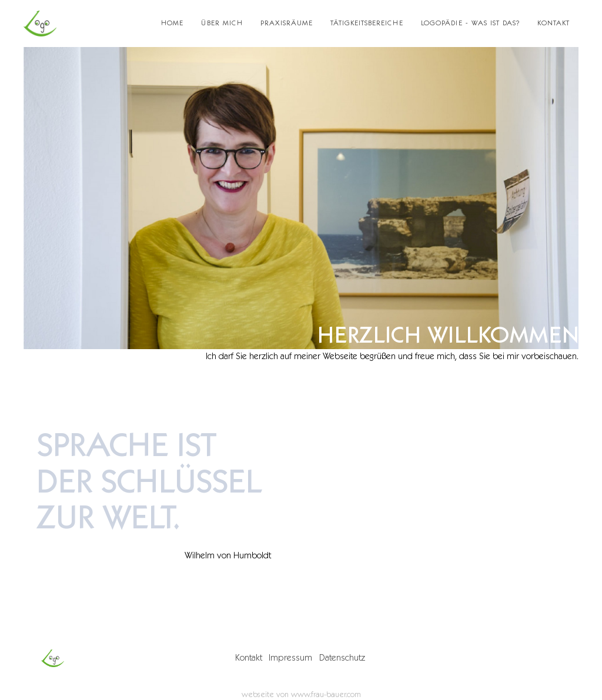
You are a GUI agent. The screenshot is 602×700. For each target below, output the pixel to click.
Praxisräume (287, 23)
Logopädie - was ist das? (470, 23)
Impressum (290, 658)
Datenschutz (342, 658)
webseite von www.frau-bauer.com (301, 694)
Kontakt (553, 23)
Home (172, 23)
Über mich (222, 23)
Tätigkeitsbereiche (367, 23)
